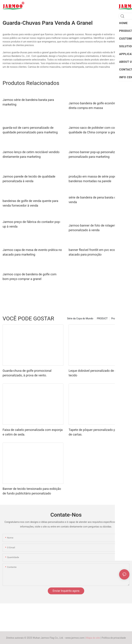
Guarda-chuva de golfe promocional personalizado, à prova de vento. (27, 373)
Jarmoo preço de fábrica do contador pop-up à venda (32, 224)
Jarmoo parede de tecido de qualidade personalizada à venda (29, 179)
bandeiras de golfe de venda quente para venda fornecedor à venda (30, 203)
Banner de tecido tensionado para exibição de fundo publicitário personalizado (32, 491)
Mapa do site (93, 638)
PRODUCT (102, 318)
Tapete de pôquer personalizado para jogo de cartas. (97, 432)
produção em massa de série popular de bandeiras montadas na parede (96, 179)
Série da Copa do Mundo (80, 318)
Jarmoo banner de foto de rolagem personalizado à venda (92, 228)
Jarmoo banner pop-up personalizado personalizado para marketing (94, 154)
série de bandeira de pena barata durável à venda (98, 200)
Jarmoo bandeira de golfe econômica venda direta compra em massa (99, 106)
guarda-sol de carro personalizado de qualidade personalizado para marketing (30, 130)
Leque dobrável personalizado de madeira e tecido (98, 373)
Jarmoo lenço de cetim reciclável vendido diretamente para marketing (31, 154)
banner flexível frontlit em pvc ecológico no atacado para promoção (98, 252)
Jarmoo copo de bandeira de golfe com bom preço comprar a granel (30, 277)
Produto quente (119, 318)
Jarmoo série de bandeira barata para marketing (28, 102)
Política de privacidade (114, 638)
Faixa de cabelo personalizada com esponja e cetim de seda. (33, 432)
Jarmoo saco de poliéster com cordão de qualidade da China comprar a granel (97, 130)
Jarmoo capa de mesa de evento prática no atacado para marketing (32, 252)
